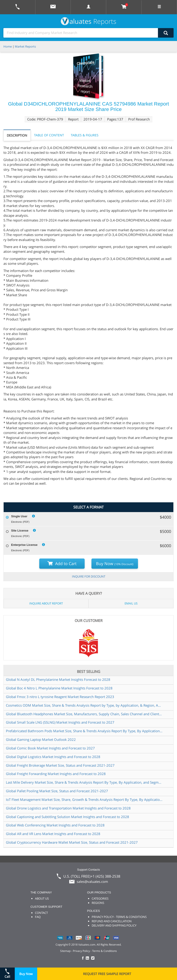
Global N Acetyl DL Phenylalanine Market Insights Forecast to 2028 (58, 679)
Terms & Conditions (104, 951)
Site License (20, 531)
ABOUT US (42, 898)
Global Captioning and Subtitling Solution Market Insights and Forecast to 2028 (68, 817)
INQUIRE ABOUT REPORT (46, 603)
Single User (19, 516)
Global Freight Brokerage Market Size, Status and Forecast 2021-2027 (60, 765)
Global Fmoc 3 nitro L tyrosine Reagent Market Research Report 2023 (60, 697)
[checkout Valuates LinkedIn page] (88, 958)
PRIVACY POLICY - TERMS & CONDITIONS (119, 917)
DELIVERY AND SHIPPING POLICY (114, 925)
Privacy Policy (81, 951)
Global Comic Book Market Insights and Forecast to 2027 (50, 748)
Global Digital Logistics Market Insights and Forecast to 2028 (53, 757)
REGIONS (98, 903)
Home (8, 46)
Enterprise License (24, 545)
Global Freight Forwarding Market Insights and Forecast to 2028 (56, 774)
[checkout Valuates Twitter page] (93, 958)
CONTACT (41, 913)
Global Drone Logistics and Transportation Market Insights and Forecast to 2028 (68, 808)
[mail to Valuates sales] (53, 7)
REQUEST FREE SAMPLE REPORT (107, 974)
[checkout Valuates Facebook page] (84, 958)
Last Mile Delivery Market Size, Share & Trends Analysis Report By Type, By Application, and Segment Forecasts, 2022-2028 (84, 782)
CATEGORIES (100, 898)
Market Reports (25, 46)
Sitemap (65, 951)
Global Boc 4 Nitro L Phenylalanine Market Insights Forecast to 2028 (59, 688)
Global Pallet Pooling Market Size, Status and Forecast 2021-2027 (57, 791)
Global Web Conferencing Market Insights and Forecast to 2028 (55, 825)
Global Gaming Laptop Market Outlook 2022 (41, 739)
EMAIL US (131, 603)
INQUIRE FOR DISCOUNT (89, 576)
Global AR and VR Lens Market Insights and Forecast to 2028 (53, 834)
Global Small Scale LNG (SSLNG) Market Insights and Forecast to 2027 (60, 722)
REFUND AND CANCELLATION (112, 921)
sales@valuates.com (92, 881)
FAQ (38, 917)
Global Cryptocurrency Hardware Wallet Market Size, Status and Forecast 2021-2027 (72, 842)
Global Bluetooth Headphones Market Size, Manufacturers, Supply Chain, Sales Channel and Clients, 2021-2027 (84, 714)
